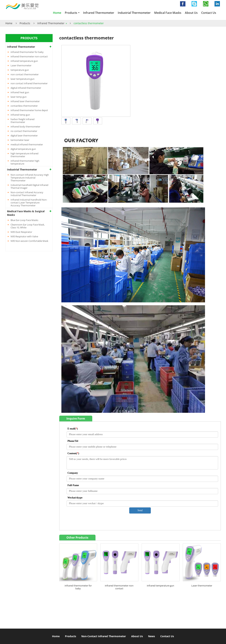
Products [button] (71, 13)
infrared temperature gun (160, 586)
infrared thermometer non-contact (119, 587)
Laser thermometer (202, 586)
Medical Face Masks (168, 13)
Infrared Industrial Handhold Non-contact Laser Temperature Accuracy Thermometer (29, 203)
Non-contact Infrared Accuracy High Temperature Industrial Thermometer (30, 178)
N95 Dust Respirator (21, 232)
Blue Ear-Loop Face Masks (24, 220)
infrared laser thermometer (25, 101)
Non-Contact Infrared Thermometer (104, 636)
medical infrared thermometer (27, 144)
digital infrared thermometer (26, 88)
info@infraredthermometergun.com (154, 611)
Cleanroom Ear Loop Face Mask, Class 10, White (28, 226)
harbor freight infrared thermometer (23, 121)
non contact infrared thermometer (29, 83)
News (152, 636)
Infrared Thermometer (99, 13)
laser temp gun (19, 97)
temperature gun (20, 70)
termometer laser (20, 140)
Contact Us (209, 13)
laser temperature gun (23, 79)
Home (57, 13)
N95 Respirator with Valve (24, 236)
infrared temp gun (20, 115)
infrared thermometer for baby (78, 587)
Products (25, 23)
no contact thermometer (24, 131)
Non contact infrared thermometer (39, 599)
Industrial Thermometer (134, 13)
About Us (191, 13)
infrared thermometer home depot (29, 110)
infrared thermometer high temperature (25, 162)
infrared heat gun (20, 92)
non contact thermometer (25, 74)
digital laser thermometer (24, 136)
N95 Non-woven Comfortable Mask (29, 241)
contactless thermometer (24, 106)
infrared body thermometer (25, 127)
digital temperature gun (23, 149)
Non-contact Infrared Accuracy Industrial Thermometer (27, 194)
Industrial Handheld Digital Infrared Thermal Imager (29, 186)
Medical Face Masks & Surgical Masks (26, 213)
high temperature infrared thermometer (25, 155)
